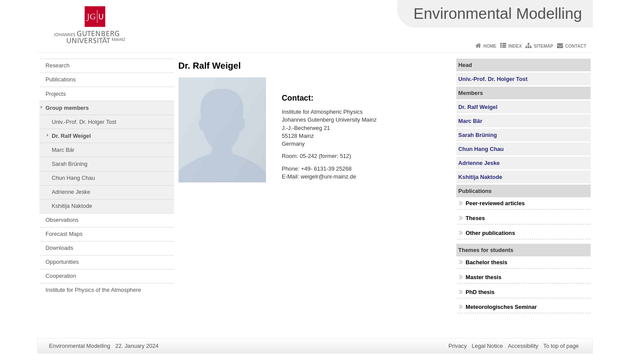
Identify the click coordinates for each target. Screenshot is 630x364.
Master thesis (483, 277)
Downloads (59, 248)
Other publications (490, 233)
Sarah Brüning (70, 164)
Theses (475, 218)
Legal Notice (487, 346)
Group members (67, 108)
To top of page (561, 346)
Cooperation (61, 276)
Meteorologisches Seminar (501, 307)
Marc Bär (63, 150)
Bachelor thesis (486, 262)
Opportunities (62, 262)
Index (515, 46)
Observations (62, 220)
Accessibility (523, 346)
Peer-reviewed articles (495, 203)
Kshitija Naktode (72, 206)
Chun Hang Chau (73, 178)
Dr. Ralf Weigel (71, 136)
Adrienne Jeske (71, 192)
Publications (61, 79)
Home (490, 46)
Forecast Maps (64, 234)
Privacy (458, 346)
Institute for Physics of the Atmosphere (93, 290)
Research (58, 65)
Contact (576, 46)
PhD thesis (480, 292)
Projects (56, 94)
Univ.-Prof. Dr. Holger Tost (84, 122)
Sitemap (543, 46)
